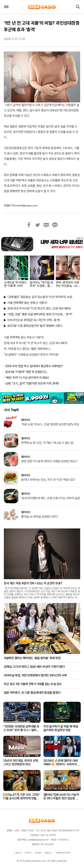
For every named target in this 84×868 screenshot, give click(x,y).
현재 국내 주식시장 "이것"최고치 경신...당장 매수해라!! (39, 309)
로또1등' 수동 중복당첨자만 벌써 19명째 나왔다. (35, 326)
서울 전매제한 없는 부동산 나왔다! (27, 303)
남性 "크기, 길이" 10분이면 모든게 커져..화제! (32, 383)
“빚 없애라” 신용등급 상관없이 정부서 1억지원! (31, 355)
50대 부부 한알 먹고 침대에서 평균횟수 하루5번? (34, 366)
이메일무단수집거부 (63, 853)
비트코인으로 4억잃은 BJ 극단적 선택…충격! (34, 320)
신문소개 (18, 853)
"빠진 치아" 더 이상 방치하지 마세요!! (27, 378)
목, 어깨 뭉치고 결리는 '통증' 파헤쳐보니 (27, 349)
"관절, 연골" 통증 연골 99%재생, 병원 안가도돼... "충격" (40, 314)
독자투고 (28, 853)
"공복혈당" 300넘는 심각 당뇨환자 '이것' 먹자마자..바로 (40, 297)
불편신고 (49, 853)
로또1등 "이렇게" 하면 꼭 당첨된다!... (27, 372)
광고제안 (38, 853)
